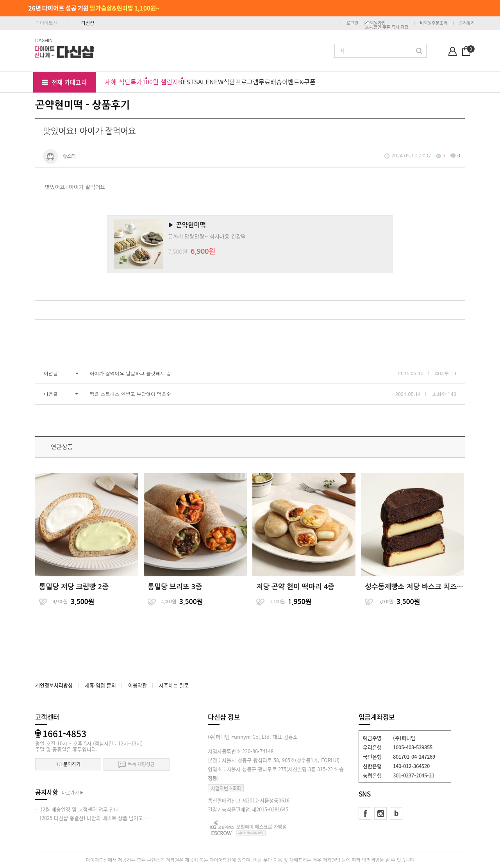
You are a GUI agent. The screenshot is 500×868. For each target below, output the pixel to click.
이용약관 (137, 685)
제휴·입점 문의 (100, 685)
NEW (216, 82)
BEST (186, 82)
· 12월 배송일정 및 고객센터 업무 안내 (77, 809)
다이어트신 (46, 23)
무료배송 (270, 82)
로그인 (352, 23)
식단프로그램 (241, 82)
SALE (202, 82)
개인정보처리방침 (54, 685)
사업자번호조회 (226, 788)
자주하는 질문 (174, 685)
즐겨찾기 (467, 23)
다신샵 (88, 23)
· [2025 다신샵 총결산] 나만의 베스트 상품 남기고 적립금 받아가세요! (110, 818)
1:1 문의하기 (68, 764)
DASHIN (44, 40)
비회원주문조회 (434, 23)
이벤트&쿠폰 (299, 82)
